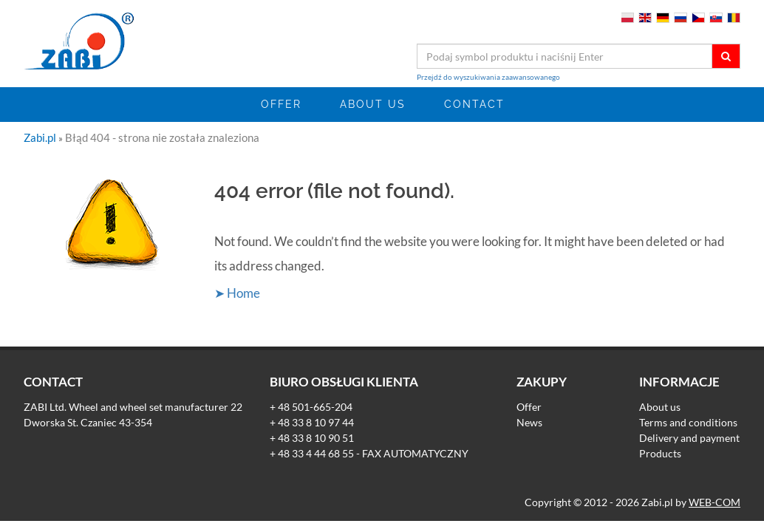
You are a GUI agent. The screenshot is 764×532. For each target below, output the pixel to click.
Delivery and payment (689, 438)
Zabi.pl (41, 137)
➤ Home (237, 293)
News (529, 422)
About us (373, 104)
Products (660, 453)
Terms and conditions (688, 422)
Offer (281, 104)
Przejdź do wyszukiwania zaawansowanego (488, 77)
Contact (474, 104)
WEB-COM (714, 502)
